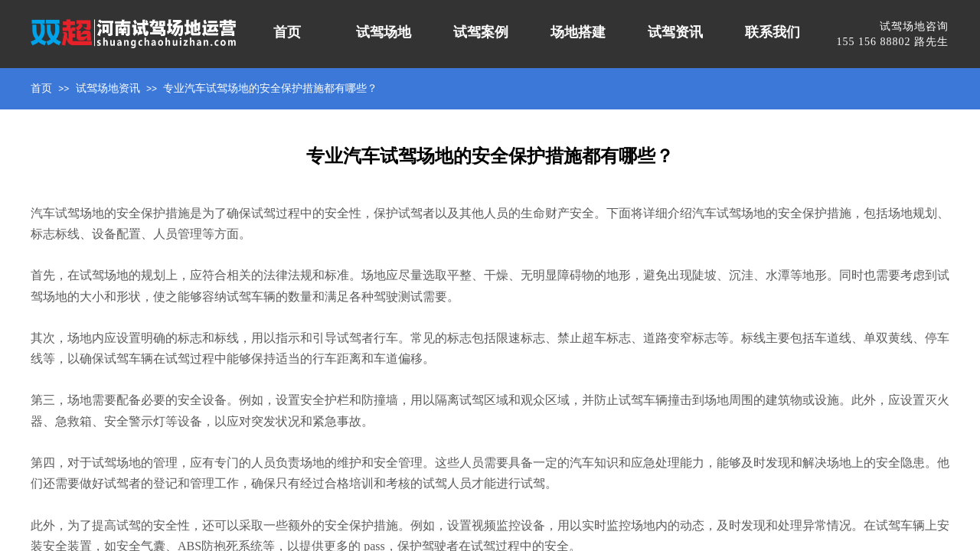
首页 (41, 88)
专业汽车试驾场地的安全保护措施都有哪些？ (270, 88)
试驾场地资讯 (108, 88)
